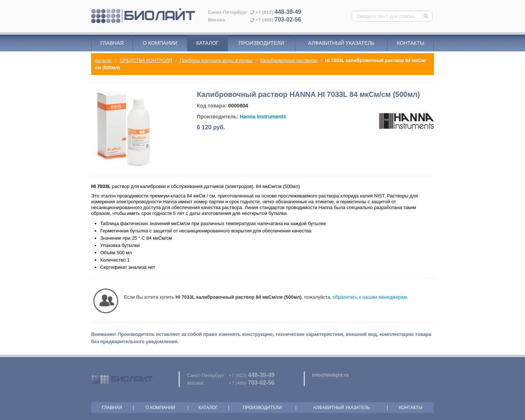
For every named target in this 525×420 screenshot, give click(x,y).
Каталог (207, 43)
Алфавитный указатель (341, 43)
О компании (160, 43)
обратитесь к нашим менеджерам (370, 297)
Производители (261, 43)
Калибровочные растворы (289, 60)
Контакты (411, 43)
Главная (112, 43)
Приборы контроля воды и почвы (216, 60)
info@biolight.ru (330, 375)
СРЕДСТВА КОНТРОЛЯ (146, 60)
